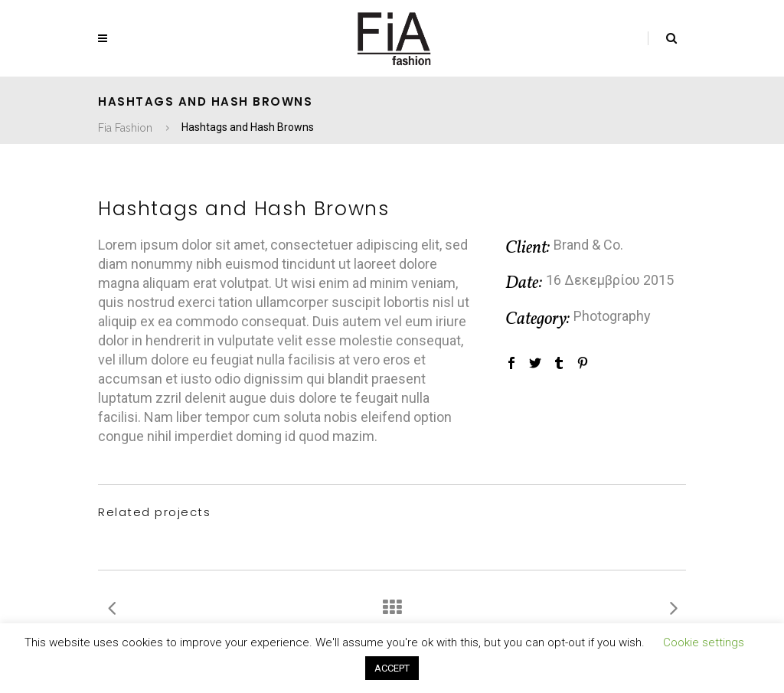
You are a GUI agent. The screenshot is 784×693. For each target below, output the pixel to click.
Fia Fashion (125, 128)
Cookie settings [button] (704, 642)
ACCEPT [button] (392, 668)
